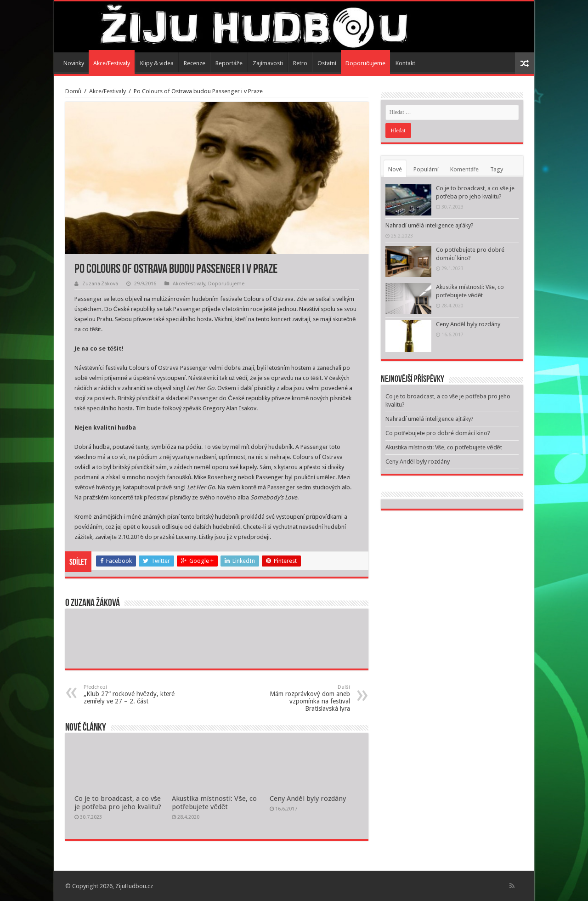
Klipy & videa (157, 63)
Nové (395, 169)
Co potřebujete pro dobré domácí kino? (438, 433)
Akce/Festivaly (112, 63)
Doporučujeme (365, 63)
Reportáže (229, 63)
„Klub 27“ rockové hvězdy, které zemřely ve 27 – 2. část (131, 694)
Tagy (497, 169)
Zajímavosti (268, 63)
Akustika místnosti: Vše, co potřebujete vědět (214, 803)
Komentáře (464, 169)
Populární (426, 169)
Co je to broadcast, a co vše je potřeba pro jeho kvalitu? (118, 803)
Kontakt (405, 63)
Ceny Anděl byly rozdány (308, 799)
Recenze (195, 63)
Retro (300, 63)
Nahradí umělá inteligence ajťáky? (430, 225)
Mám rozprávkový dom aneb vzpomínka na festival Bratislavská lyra (303, 698)
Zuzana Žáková (100, 284)
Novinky (74, 63)
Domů (73, 91)
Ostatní (327, 63)
